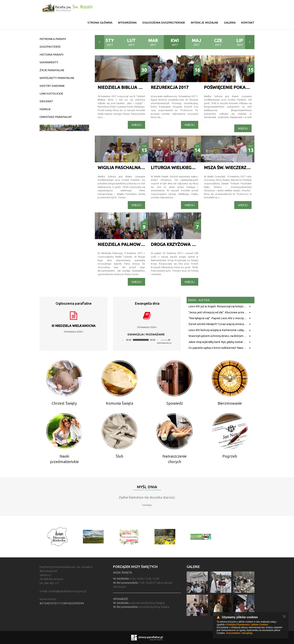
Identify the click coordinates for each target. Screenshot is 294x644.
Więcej (136, 125)
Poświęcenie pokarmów (232, 87)
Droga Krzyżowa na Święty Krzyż (190, 244)
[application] (146, 340)
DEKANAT (46, 101)
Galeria (230, 23)
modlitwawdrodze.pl (164, 343)
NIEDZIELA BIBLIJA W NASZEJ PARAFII (137, 87)
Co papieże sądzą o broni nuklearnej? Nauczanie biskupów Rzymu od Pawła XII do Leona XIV (218, 348)
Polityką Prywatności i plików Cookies (248, 625)
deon (192, 300)
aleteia (204, 300)
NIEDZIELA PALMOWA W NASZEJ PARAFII (140, 244)
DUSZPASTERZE (50, 47)
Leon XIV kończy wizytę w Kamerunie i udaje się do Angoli (218, 330)
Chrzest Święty (64, 403)
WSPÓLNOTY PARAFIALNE (57, 78)
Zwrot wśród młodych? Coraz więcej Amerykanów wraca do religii (218, 324)
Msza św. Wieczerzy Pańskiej (237, 167)
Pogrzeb (230, 456)
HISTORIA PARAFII (51, 55)
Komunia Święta (119, 403)
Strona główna (100, 23)
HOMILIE (45, 109)
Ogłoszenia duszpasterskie (164, 23)
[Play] (123, 340)
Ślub (119, 456)
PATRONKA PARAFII (53, 39)
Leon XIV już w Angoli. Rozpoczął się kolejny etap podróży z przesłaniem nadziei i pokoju (218, 306)
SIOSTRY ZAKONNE (52, 86)
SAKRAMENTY (49, 62)
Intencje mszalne (204, 23)
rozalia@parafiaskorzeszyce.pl (67, 591)
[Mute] (158, 340)
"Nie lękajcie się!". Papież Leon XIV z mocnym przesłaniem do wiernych (218, 318)
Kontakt (248, 23)
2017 (110, 42)
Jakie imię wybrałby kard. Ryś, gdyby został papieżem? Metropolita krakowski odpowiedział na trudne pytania (218, 342)
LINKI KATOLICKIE (51, 93)
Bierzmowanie (230, 403)
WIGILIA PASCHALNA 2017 (124, 167)
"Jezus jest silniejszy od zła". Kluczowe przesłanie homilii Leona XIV (218, 312)
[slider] (141, 340)
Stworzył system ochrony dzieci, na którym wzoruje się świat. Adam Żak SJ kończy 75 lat (218, 336)
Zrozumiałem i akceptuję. (240, 633)
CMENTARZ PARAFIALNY (56, 117)
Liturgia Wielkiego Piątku (181, 167)
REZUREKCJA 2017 (170, 87)
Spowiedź (175, 403)
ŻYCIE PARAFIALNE (52, 70)
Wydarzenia (127, 23)
